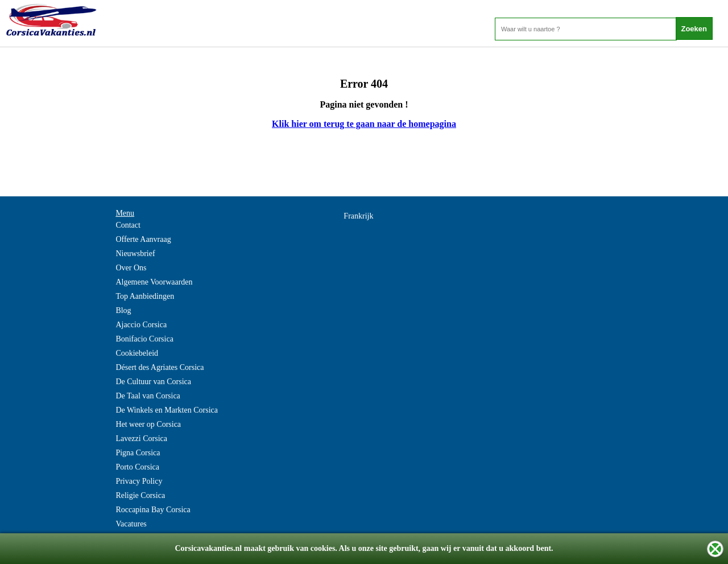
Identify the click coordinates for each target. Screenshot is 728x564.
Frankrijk (358, 216)
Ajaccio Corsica (141, 325)
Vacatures (131, 524)
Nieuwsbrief (135, 254)
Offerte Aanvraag (143, 239)
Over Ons (131, 268)
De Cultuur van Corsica (153, 382)
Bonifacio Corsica (144, 339)
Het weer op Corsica (148, 424)
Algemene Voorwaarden (154, 282)
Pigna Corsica (138, 453)
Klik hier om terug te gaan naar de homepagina (364, 124)
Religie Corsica (140, 495)
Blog (123, 310)
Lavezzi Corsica (141, 439)
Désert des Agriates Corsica (160, 367)
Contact (128, 225)
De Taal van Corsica (148, 396)
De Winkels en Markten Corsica (167, 410)
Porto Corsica (137, 467)
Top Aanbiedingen (145, 296)
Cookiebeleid (137, 353)
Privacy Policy (139, 481)
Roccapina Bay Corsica (153, 510)
